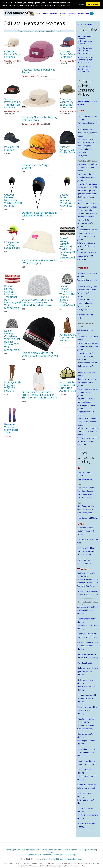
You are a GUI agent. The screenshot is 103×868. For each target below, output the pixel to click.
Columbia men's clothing (88, 642)
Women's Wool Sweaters (88, 595)
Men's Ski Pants (84, 50)
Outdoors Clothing (68, 855)
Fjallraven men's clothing (88, 668)
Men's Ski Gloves (84, 53)
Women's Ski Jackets (86, 57)
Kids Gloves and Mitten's (88, 518)
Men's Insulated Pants (87, 548)
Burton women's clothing (88, 637)
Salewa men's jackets (86, 243)
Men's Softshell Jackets (87, 142)
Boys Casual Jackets (86, 488)
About (46, 859)
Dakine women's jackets (88, 363)
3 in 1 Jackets (83, 156)
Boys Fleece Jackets (85, 494)
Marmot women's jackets (88, 389)
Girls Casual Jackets (86, 506)
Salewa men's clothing (87, 785)
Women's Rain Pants (86, 586)
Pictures (17, 850)
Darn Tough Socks (85, 663)
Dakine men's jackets (86, 190)
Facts (38, 850)
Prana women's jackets (87, 418)
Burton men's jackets (86, 174)
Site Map (9, 850)
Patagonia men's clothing (88, 749)
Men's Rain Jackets (85, 139)
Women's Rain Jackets (87, 290)
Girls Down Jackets (85, 509)
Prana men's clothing (86, 761)
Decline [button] (81, 4)
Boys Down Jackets (85, 491)
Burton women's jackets (88, 343)
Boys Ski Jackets (84, 67)
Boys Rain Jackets (85, 497)
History (45, 850)
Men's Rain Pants (85, 555)
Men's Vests (82, 152)
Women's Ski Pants (85, 60)
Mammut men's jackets (87, 213)
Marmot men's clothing (87, 707)
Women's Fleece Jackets (87, 287)
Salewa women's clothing (88, 788)
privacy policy (71, 859)
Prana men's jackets (86, 233)
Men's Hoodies (84, 560)
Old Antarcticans (28, 850)
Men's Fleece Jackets (86, 129)
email (80, 859)
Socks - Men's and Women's (85, 42)
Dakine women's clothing (88, 658)
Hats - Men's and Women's (84, 37)
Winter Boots (48, 855)
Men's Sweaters (84, 563)
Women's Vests (84, 306)
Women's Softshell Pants (88, 583)
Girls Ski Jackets (84, 69)
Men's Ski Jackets (85, 48)
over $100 (93, 187)
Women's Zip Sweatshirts (88, 591)
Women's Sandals (34, 855)
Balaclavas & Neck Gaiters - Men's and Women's (86, 531)
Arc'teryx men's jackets (87, 164)
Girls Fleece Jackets (85, 513)
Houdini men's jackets (87, 203)
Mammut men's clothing (88, 695)
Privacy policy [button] (66, 6)
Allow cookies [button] (93, 4)
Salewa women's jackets (88, 428)
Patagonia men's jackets (88, 230)
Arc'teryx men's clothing (88, 607)
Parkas (57, 855)
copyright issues (57, 859)
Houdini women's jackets (88, 379)
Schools (82, 850)
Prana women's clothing (88, 764)
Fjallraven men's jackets (87, 194)
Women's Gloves (84, 62)
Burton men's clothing (87, 634)
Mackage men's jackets (87, 207)
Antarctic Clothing (70, 850)
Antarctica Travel (56, 850)
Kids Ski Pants (83, 71)
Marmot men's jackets (87, 210)
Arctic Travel (91, 850)
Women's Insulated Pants (88, 579)
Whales (52, 852)
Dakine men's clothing (87, 654)
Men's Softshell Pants (86, 551)
